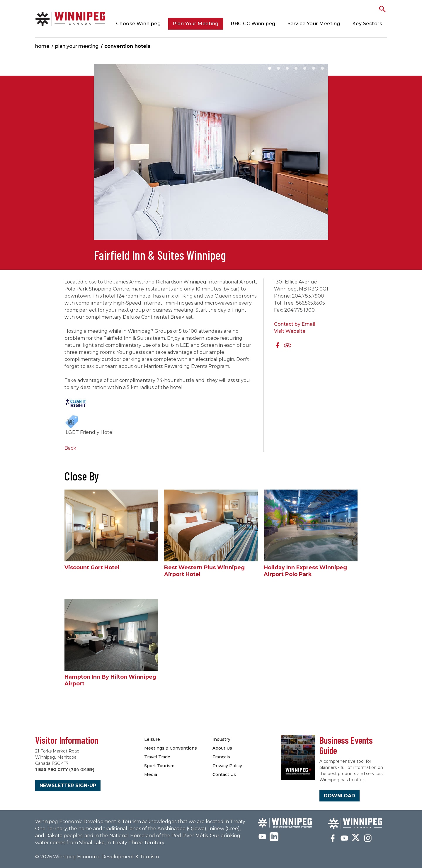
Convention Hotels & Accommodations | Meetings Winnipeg (70, 19)
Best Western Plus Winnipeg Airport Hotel (204, 571)
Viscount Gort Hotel (92, 568)
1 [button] (270, 68)
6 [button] (314, 68)
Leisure (152, 739)
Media (151, 774)
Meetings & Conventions (171, 748)
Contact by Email (295, 324)
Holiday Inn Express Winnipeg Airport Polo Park (305, 571)
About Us (222, 748)
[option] (211, 155)
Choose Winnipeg (138, 24)
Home (42, 46)
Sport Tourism (159, 766)
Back (70, 448)
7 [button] (322, 68)
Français (221, 757)
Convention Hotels (127, 46)
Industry (221, 739)
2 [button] (278, 68)
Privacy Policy (227, 766)
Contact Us (224, 774)
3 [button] (287, 68)
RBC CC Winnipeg (253, 24)
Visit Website (290, 331)
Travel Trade (157, 757)
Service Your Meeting (314, 24)
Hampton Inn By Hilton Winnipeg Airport (110, 680)
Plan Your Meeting (196, 24)
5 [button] (305, 68)
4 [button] (296, 68)
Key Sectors (367, 24)
